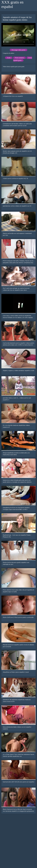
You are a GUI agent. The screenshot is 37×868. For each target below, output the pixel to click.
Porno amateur (19, 58)
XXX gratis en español (12, 4)
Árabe (9, 58)
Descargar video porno (18, 50)
